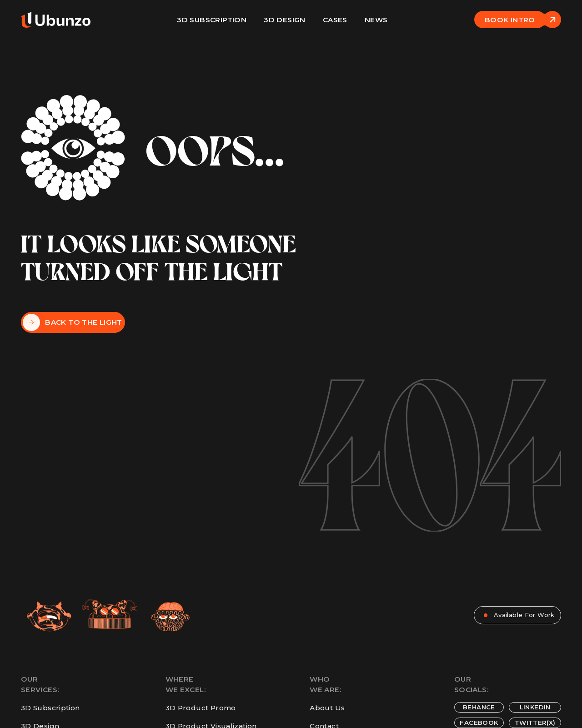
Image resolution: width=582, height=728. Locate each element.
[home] (56, 20)
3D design (284, 20)
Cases (335, 20)
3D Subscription (212, 20)
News (376, 20)
